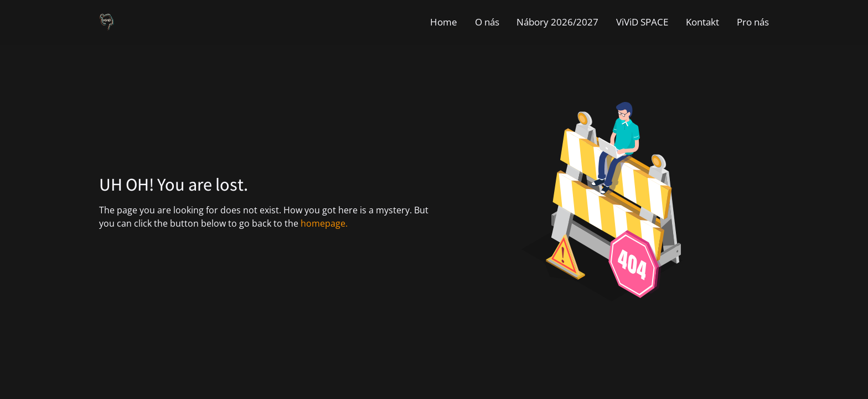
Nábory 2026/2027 (557, 22)
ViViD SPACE (642, 22)
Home (444, 22)
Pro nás (753, 22)
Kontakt (702, 22)
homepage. (324, 223)
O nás (487, 22)
